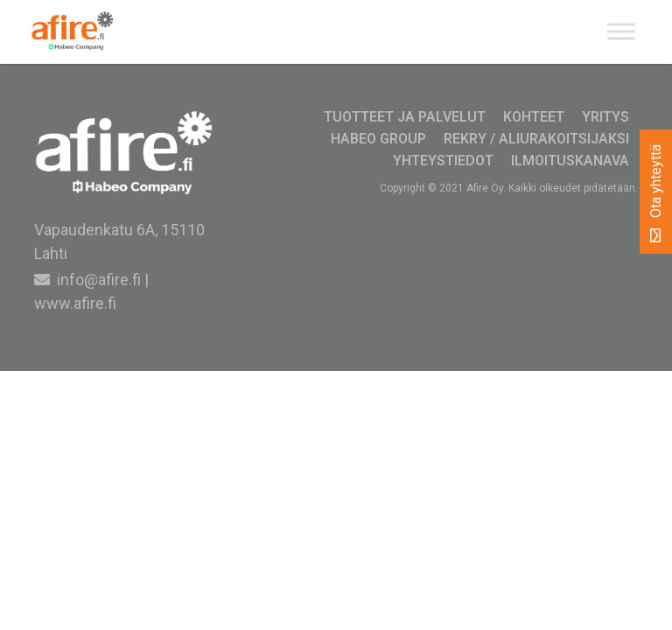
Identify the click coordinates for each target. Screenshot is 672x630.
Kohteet (534, 117)
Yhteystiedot (443, 161)
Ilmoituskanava (570, 161)
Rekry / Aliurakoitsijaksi (536, 139)
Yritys (605, 117)
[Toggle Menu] (621, 32)
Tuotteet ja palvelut (405, 117)
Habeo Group (378, 139)
